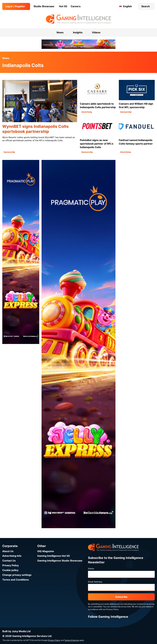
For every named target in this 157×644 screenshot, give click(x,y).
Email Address (95, 582)
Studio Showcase (44, 6)
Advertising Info (12, 556)
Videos (96, 32)
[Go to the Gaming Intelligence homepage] (78, 19)
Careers (76, 6)
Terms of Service (72, 640)
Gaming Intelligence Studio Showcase (60, 561)
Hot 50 (63, 6)
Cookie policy (10, 570)
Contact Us (9, 561)
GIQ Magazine (46, 551)
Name (91, 569)
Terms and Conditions (16, 580)
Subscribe (121, 597)
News (6, 58)
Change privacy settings (17, 575)
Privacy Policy (11, 565)
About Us (8, 551)
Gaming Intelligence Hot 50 (54, 556)
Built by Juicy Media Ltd (16, 631)
